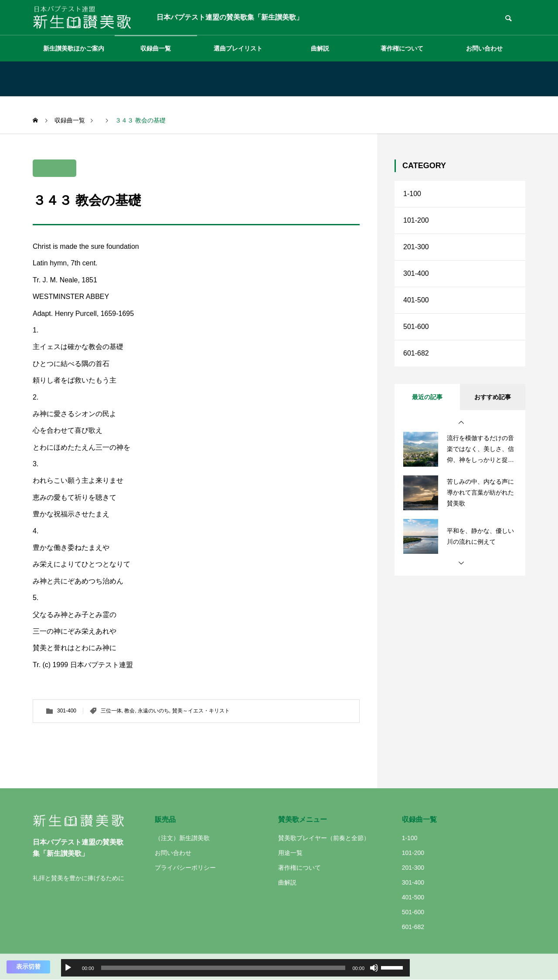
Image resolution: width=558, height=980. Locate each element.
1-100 (412, 194)
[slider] (223, 968)
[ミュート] (374, 968)
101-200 (416, 220)
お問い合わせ (484, 48)
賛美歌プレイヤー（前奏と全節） (324, 838)
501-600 (416, 327)
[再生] (68, 968)
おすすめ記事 (493, 397)
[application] (235, 968)
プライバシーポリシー (185, 868)
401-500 (416, 300)
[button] (461, 423)
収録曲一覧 (156, 48)
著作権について (402, 48)
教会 (129, 711)
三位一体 (111, 711)
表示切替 (28, 966)
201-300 (416, 247)
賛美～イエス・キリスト (201, 711)
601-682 (416, 353)
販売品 (165, 819)
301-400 (67, 711)
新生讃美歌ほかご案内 (74, 48)
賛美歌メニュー (303, 819)
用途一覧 (290, 853)
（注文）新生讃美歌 (182, 838)
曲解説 (320, 48)
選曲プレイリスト (238, 48)
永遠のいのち (153, 711)
